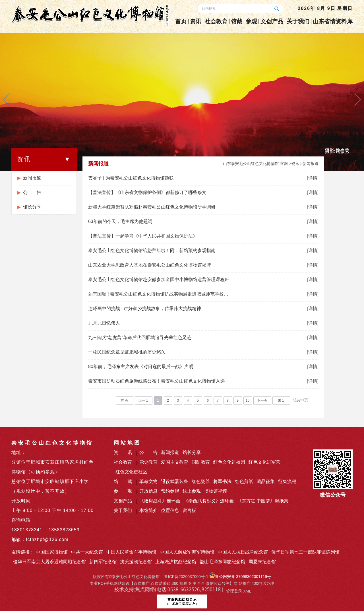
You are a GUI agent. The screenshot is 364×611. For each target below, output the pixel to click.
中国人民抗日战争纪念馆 (243, 552)
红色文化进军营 (264, 462)
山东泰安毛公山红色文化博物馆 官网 (255, 164)
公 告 (32, 192)
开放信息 (148, 491)
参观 (251, 21)
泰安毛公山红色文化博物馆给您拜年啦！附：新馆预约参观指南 (152, 250)
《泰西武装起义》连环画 (209, 501)
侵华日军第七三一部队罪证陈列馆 (305, 552)
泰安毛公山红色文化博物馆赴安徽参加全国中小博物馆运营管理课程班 (159, 279)
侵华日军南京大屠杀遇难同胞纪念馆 (49, 562)
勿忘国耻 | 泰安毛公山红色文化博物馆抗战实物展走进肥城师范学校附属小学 (159, 294)
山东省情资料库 (333, 21)
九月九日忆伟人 (104, 323)
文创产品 (272, 21)
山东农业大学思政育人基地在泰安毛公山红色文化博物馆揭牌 (150, 265)
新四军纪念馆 (103, 562)
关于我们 (298, 21)
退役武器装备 (175, 481)
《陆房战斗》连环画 (160, 501)
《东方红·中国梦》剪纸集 (263, 501)
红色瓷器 (201, 481)
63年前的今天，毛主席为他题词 (120, 221)
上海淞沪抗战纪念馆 (176, 562)
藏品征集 (266, 481)
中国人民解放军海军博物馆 (187, 552)
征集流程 (287, 481)
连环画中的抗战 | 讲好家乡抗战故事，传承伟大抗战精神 (145, 308)
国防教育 (201, 462)
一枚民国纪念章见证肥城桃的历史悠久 (127, 352)
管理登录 (234, 591)
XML (247, 591)
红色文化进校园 (229, 462)
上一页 (144, 401)
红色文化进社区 (131, 472)
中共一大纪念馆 (87, 552)
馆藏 (237, 21)
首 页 (124, 401)
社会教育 (216, 21)
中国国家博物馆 (52, 552)
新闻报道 (32, 178)
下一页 (262, 401)
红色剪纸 (244, 481)
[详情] (313, 178)
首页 (181, 21)
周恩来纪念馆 (262, 562)
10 (248, 401)
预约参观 (170, 491)
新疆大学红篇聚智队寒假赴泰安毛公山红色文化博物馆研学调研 (152, 207)
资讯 (196, 21)
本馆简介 (148, 510)
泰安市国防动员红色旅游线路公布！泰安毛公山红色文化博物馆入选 (156, 381)
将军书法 (222, 481)
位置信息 (170, 510)
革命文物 (148, 481)
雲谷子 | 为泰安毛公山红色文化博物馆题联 (131, 178)
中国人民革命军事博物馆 (131, 552)
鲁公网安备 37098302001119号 (240, 577)
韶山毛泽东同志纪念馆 (222, 562)
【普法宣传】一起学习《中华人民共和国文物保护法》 (143, 236)
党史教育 (148, 462)
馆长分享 (32, 207)
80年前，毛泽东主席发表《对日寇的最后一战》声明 (141, 367)
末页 (281, 401)
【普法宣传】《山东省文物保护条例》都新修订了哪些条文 (147, 192)
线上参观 (192, 491)
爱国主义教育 (175, 462)
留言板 (189, 510)
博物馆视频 (216, 491)
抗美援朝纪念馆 (136, 562)
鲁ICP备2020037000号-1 (186, 577)
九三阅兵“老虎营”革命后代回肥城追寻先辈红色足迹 (140, 338)
